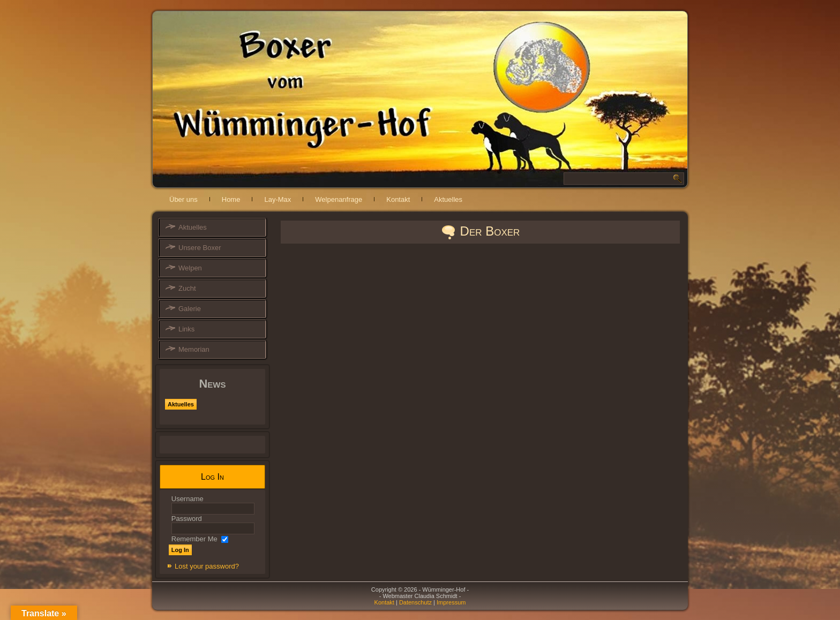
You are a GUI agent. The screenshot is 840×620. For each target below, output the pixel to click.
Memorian (194, 349)
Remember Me (194, 539)
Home (231, 199)
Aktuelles (448, 199)
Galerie (190, 309)
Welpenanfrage (339, 199)
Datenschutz (415, 602)
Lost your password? (207, 566)
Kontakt (398, 199)
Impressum (451, 602)
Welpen (190, 268)
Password (187, 519)
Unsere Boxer (200, 248)
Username (187, 499)
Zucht (187, 288)
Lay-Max (277, 199)
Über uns (183, 199)
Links (186, 329)
